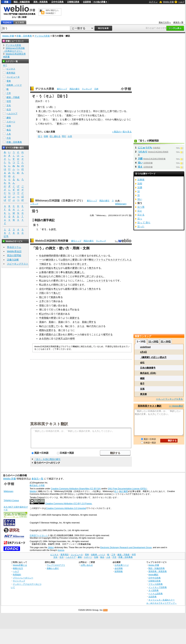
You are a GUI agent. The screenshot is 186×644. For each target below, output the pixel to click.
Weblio (33, 491)
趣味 (9, 118)
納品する (46, 264)
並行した (105, 111)
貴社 (65, 260)
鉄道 (60, 314)
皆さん (47, 285)
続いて (47, 111)
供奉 (46, 136)
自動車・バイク (14, 85)
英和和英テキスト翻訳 (49, 424)
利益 (49, 268)
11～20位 (153, 341)
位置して (53, 326)
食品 (9, 130)
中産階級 (44, 318)
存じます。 (83, 264)
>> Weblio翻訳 (176, 406)
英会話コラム (14, 247)
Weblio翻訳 (153, 575)
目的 (46, 339)
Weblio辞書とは (20, 565)
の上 (44, 326)
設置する (51, 330)
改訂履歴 (124, 491)
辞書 (6, 2)
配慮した (79, 272)
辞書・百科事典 (24, 36)
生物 (9, 126)
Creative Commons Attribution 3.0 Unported (66, 508)
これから (91, 281)
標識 (42, 330)
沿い (140, 163)
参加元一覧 (178, 22)
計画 (58, 339)
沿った (141, 226)
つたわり (143, 152)
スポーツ (11, 122)
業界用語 (11, 73)
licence (61, 550)
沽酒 (140, 187)
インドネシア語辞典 (158, 587)
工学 (9, 93)
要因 (63, 256)
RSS (106, 610)
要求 (59, 124)
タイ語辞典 (153, 590)
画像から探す (53, 568)
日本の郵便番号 (148, 368)
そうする (103, 281)
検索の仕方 (18, 568)
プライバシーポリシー (23, 578)
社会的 (43, 256)
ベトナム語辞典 (156, 594)
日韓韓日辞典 (73, 2)
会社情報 (119, 568)
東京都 (143, 394)
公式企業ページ (122, 565)
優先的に (70, 272)
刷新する (75, 318)
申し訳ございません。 (94, 276)
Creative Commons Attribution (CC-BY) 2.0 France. (69, 504)
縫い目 (57, 305)
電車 (9, 81)
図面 (49, 334)
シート (76, 334)
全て (5, 65)
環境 (56, 256)
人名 (9, 134)
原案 (42, 334)
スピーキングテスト (18, 264)
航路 (53, 297)
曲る (65, 310)
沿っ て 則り (144, 223)
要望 (75, 268)
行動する (84, 256)
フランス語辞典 (156, 584)
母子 (142, 384)
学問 (9, 101)
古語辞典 (87, 2)
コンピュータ (13, 77)
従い (100, 119)
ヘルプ (181, 2)
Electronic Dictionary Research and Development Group (126, 547)
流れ (40, 115)
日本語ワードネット (39, 535)
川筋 (42, 293)
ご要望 (74, 260)
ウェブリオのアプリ (56, 565)
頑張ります (78, 285)
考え (56, 268)
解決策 (50, 260)
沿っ (140, 219)
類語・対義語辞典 (22, 2)
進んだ (57, 293)
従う (40, 136)
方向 (94, 326)
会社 (42, 268)
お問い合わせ (87, 565)
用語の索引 (75, 89)
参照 (53, 229)
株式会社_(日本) (148, 373)
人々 (101, 256)
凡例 (96, 89)
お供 (70, 136)
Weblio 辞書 (168, 2)
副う (55, 119)
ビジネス (11, 69)
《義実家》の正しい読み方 (153, 357)
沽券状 (141, 180)
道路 (69, 115)
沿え (140, 167)
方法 (63, 264)
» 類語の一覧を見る (122, 132)
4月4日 (143, 352)
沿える (141, 215)
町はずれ (44, 314)
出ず (79, 276)
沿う (116, 491)
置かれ (62, 334)
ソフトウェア (101, 260)
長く (41, 111)
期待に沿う (59, 285)
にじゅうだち (145, 148)
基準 (81, 119)
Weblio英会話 (14, 251)
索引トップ (62, 89)
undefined (145, 347)
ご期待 (57, 276)
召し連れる (55, 136)
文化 (9, 105)
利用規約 (17, 575)
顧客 (68, 268)
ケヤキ (86, 115)
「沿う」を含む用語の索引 (47, 459)
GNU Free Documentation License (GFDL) (127, 489)
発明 (72, 339)
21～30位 (166, 341)
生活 (9, 109)
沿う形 (141, 207)
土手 (42, 301)
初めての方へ (165, 22)
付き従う (86, 111)
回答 (76, 124)
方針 (74, 119)
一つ (42, 260)
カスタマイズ (117, 260)
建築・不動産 (13, 97)
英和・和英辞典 (40, 2)
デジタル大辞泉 (42, 36)
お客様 (43, 272)
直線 (42, 322)
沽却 (140, 184)
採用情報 (119, 571)
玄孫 (142, 389)
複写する (108, 334)
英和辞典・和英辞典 (158, 571)
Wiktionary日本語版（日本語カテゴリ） (60, 201)
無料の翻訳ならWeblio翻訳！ (52, 12)
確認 (142, 378)
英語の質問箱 (14, 255)
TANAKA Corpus (11, 501)
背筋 (42, 305)
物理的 (50, 256)
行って (55, 310)
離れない (69, 111)
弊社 (91, 260)
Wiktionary (121, 204)
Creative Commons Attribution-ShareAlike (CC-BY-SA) (76, 489)
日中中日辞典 (57, 2)
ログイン (153, 2)
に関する (91, 322)
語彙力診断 (13, 260)
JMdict (51, 547)
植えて (96, 115)
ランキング (87, 89)
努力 (91, 268)
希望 (53, 318)
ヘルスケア (12, 114)
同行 (64, 136)
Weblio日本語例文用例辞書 (52, 241)
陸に (42, 297)
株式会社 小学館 (37, 485)
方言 (9, 138)
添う (46, 119)
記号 (6, 236)
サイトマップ (19, 581)
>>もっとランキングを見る (169, 399)
